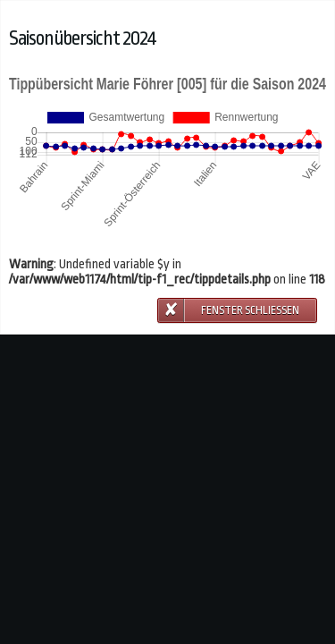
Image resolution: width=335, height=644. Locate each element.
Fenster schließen (250, 310)
